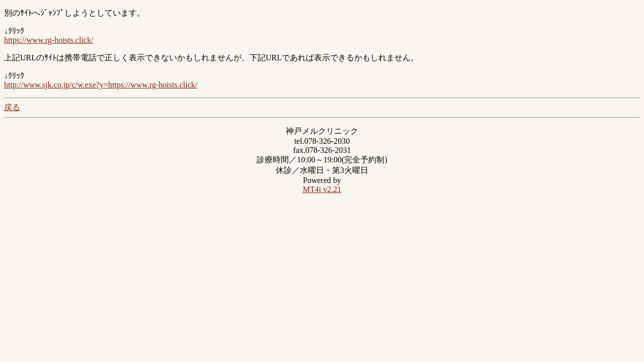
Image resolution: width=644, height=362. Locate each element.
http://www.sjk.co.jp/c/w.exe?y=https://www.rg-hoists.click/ (101, 85)
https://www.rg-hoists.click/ (49, 40)
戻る (12, 107)
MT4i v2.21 (322, 189)
